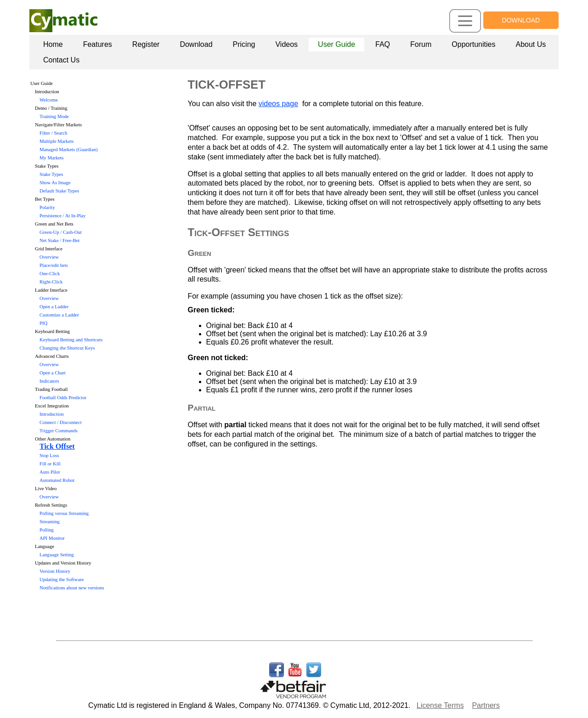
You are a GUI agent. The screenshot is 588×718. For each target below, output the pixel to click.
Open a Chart (53, 373)
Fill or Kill (50, 464)
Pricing (244, 44)
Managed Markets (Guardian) (69, 150)
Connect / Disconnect (61, 422)
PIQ (43, 323)
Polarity (47, 207)
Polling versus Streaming (64, 513)
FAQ (383, 44)
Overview (49, 257)
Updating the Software (62, 579)
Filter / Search (53, 133)
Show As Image (55, 183)
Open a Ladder (54, 307)
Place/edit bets (54, 265)
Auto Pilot (50, 472)
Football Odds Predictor (63, 398)
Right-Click (51, 282)
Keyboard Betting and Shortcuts (71, 340)
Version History (55, 571)
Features (98, 44)
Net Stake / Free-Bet (59, 240)
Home (53, 44)
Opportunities (473, 44)
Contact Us (61, 60)
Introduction (52, 414)
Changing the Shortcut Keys (67, 348)
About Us (531, 44)
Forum (421, 44)
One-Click (50, 274)
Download (196, 44)
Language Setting (57, 555)
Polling (47, 530)
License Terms (440, 705)
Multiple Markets (57, 141)
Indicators (49, 381)
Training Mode (54, 116)
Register (146, 44)
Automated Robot (57, 480)
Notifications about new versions (72, 588)
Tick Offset (57, 446)
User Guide (336, 44)
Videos (286, 44)
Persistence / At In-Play (62, 216)
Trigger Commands (59, 431)
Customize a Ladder (59, 315)
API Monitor (52, 538)
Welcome (49, 100)
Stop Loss (49, 455)
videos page (278, 104)
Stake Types (51, 174)
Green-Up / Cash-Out (61, 232)
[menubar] (296, 52)
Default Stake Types (59, 191)
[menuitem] (53, 45)
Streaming (50, 522)
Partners (486, 705)
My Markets (51, 158)
